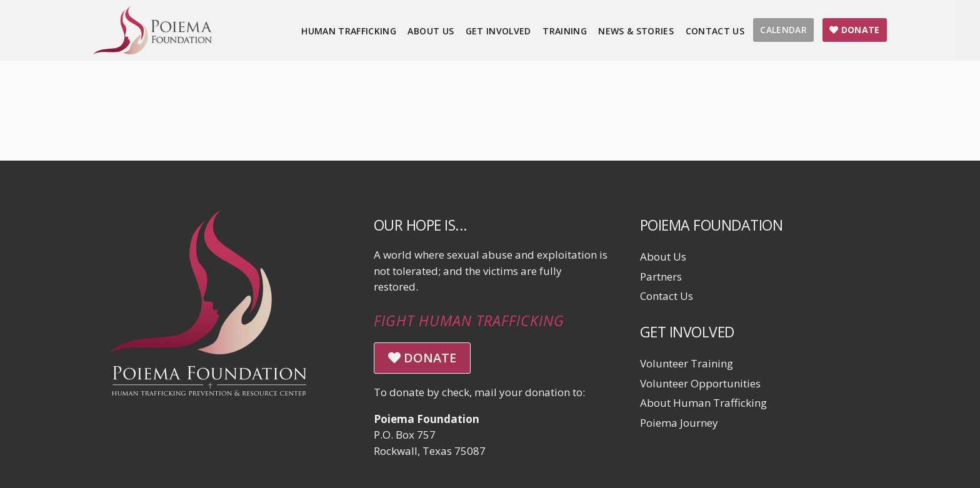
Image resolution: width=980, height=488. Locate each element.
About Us (663, 256)
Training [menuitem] (565, 31)
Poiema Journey (679, 423)
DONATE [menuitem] (855, 30)
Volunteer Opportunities (700, 383)
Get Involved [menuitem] (498, 31)
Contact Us (667, 296)
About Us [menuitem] (431, 31)
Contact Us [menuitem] (715, 31)
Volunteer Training (687, 363)
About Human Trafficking (703, 403)
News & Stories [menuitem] (636, 31)
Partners (661, 276)
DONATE (422, 358)
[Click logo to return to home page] (152, 50)
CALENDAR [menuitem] (783, 30)
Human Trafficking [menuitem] (349, 31)
